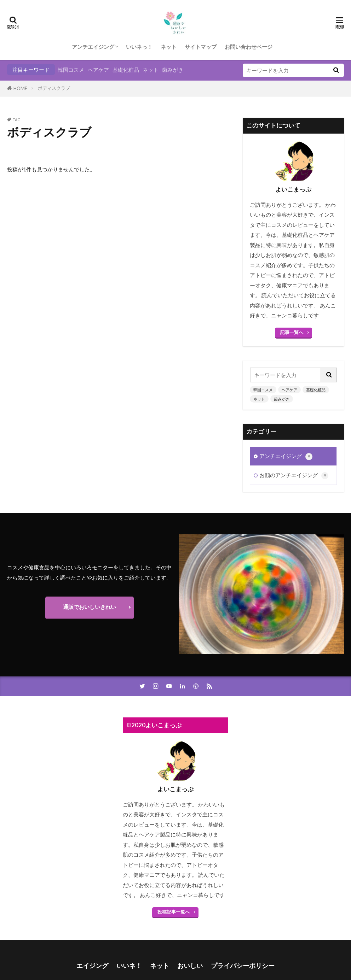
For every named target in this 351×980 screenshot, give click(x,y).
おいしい (190, 966)
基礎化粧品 (126, 70)
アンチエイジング (93, 47)
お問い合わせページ (249, 47)
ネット (169, 47)
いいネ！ (129, 966)
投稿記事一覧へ (174, 912)
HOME (20, 88)
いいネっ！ (139, 47)
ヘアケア (98, 70)
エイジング (92, 966)
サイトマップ (201, 47)
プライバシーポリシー (243, 966)
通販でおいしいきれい (90, 607)
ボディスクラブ (54, 88)
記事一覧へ (292, 332)
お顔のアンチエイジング (294, 451)
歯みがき (173, 70)
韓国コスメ (71, 70)
